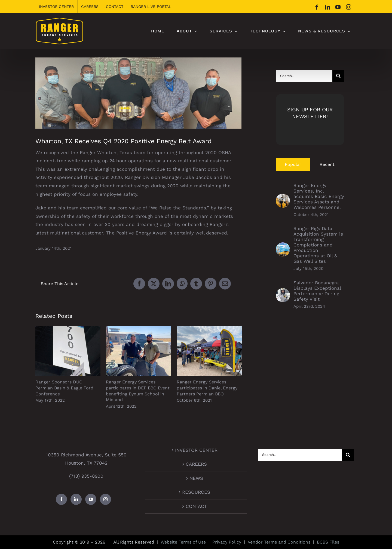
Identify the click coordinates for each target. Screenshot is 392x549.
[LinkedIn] (76, 499)
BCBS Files (328, 542)
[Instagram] (105, 499)
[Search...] (304, 76)
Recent (327, 164)
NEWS (196, 478)
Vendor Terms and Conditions (279, 542)
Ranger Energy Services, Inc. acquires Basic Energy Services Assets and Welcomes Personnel (319, 196)
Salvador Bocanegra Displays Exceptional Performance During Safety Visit (317, 291)
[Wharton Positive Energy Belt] (139, 93)
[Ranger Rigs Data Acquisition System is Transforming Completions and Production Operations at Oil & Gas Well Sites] (283, 246)
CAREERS (196, 464)
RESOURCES (196, 492)
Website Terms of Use (183, 542)
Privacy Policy (227, 542)
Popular (293, 164)
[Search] (338, 76)
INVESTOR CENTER (196, 450)
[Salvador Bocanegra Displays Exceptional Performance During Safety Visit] (283, 292)
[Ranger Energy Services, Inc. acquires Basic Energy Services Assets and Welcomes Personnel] (283, 198)
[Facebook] (61, 499)
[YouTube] (91, 499)
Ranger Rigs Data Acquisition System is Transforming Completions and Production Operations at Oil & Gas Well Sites (318, 245)
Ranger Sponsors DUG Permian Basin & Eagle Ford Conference (64, 388)
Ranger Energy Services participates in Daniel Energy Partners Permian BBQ (207, 388)
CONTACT (196, 506)
